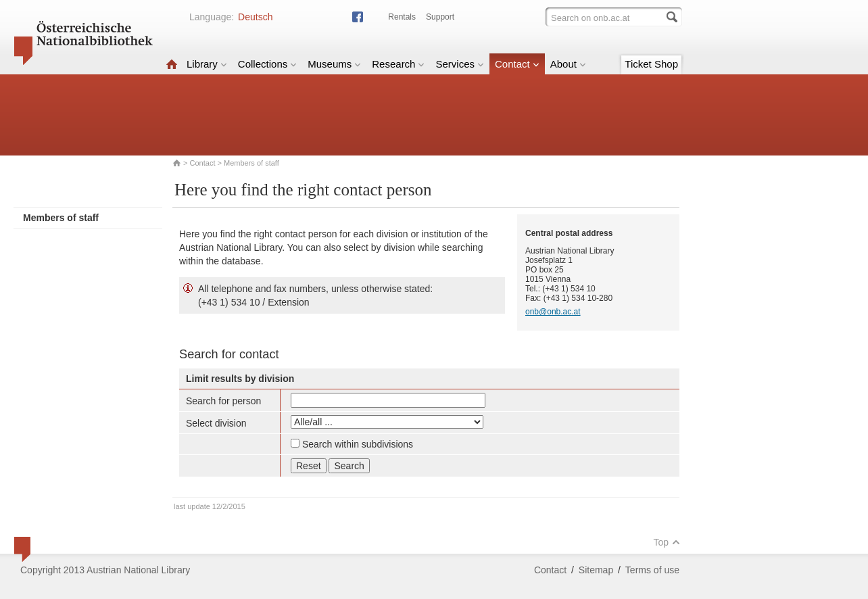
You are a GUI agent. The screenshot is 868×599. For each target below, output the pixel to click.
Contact (517, 64)
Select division (216, 423)
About (568, 64)
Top (667, 542)
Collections (267, 64)
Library (207, 64)
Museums (334, 64)
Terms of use (652, 570)
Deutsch (255, 17)
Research (398, 64)
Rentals (402, 17)
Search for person (223, 401)
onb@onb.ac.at (553, 312)
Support (440, 17)
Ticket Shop (651, 64)
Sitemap (596, 570)
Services (460, 64)
